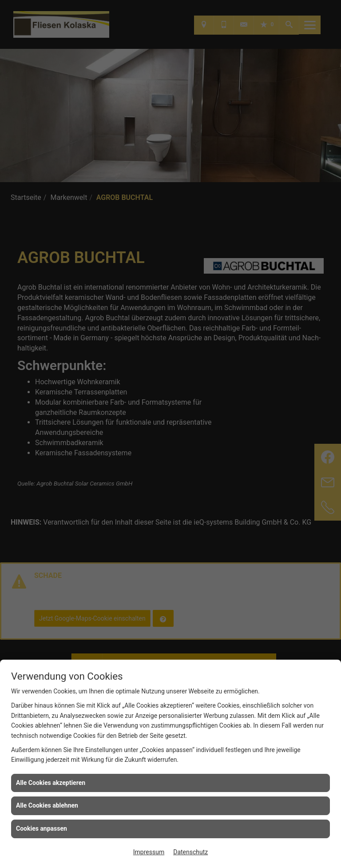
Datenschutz (190, 852)
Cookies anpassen (42, 828)
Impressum (149, 852)
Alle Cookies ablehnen (47, 805)
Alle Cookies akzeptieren (51, 783)
